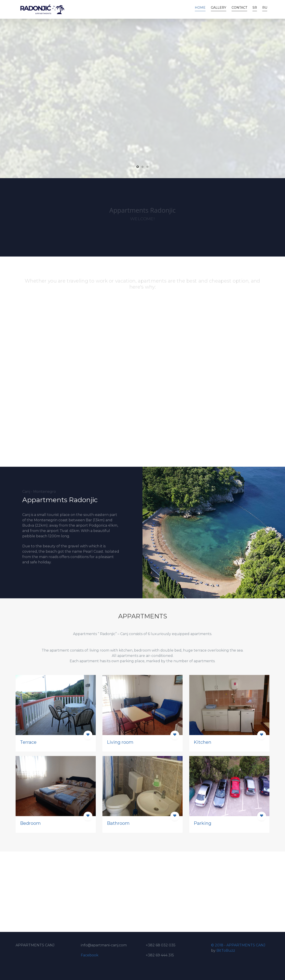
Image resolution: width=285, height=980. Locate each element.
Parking (203, 823)
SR (255, 8)
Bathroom (118, 823)
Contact (239, 8)
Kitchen (203, 742)
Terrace (28, 742)
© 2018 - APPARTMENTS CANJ (238, 945)
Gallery (219, 8)
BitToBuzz (226, 950)
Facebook (90, 955)
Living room (120, 742)
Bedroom (30, 823)
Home (200, 8)
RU (265, 8)
